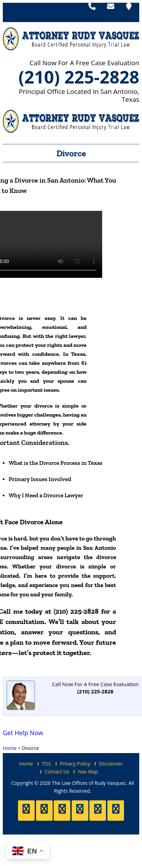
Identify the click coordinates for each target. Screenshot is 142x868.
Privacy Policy (75, 764)
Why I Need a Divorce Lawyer (46, 495)
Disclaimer (111, 764)
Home (26, 764)
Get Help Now (23, 733)
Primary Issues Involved (40, 479)
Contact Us (57, 772)
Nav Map (88, 772)
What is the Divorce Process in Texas (56, 463)
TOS (46, 764)
